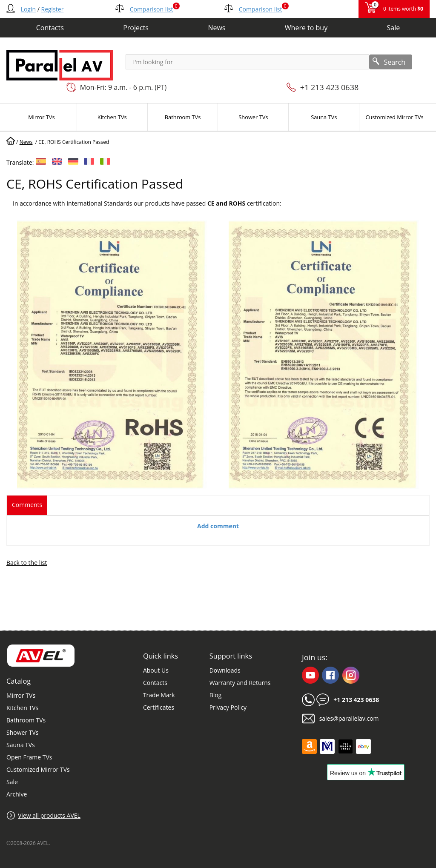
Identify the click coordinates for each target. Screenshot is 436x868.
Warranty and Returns (240, 683)
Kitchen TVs (22, 708)
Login (28, 9)
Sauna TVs (21, 745)
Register (53, 9)
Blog (216, 695)
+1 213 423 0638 (330, 87)
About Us (156, 670)
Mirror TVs (21, 695)
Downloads (225, 670)
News (217, 28)
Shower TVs (22, 732)
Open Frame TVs (29, 757)
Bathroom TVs (26, 720)
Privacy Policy (228, 707)
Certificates (159, 707)
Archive (17, 794)
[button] (112, 491)
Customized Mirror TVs (38, 769)
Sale (394, 28)
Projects (136, 28)
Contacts (50, 28)
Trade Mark (159, 695)
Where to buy (306, 28)
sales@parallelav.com (349, 718)
